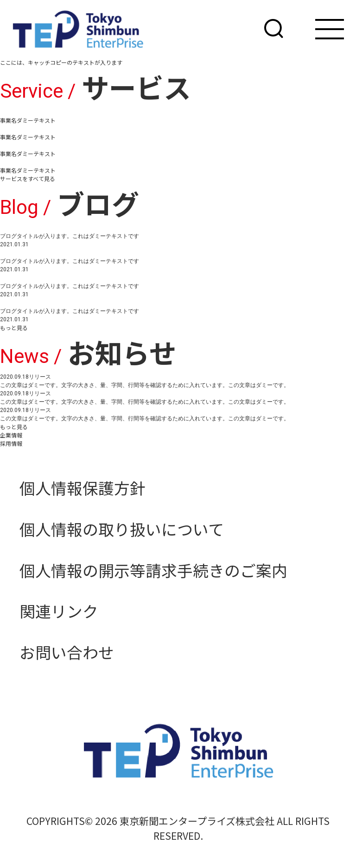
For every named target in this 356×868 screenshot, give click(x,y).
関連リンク (59, 611)
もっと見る (14, 328)
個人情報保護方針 (83, 488)
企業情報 (11, 435)
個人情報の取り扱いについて (122, 529)
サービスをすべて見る (28, 178)
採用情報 (11, 443)
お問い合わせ (67, 652)
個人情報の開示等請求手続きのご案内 (153, 570)
